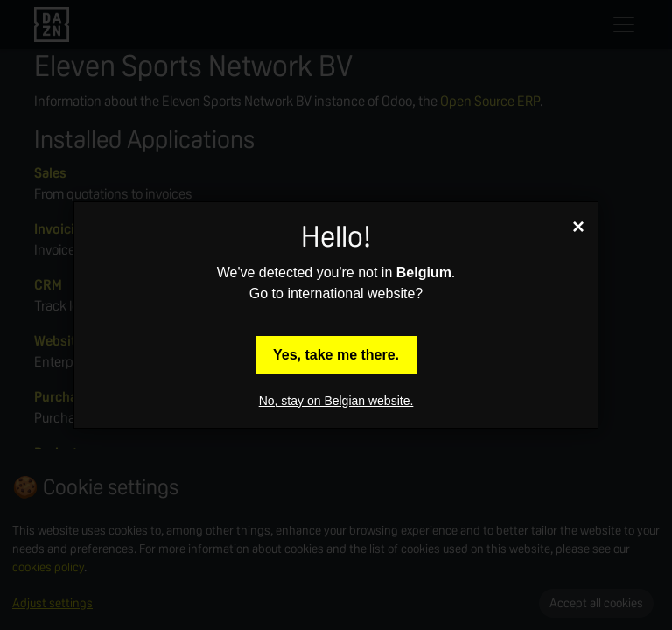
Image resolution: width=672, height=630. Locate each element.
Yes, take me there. (336, 355)
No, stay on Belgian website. (336, 401)
